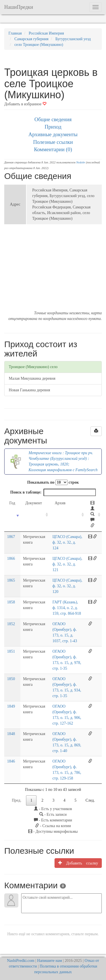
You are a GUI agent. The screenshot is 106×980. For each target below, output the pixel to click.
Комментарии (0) (53, 149)
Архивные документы (53, 134)
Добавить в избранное (25, 104)
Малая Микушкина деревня (32, 378)
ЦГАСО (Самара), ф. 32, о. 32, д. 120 (67, 586)
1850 (11, 679)
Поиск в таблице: (53, 492)
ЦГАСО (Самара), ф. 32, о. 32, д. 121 (67, 564)
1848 (11, 734)
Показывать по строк (53, 482)
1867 (11, 537)
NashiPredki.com (21, 961)
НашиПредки (19, 7)
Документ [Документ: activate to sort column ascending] (34, 503)
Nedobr (81, 162)
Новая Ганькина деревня (29, 390)
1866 (11, 559)
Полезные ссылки (53, 142)
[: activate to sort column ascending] (94, 515)
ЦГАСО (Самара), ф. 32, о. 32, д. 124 (67, 542)
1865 (11, 580)
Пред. (17, 800)
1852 (11, 624)
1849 (11, 706)
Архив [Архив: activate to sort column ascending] (60, 503)
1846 (11, 761)
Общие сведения (53, 119)
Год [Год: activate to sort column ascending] (12, 503)
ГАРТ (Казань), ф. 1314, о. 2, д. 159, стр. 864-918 (67, 608)
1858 (11, 602)
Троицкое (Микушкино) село (33, 367)
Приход (53, 127)
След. (90, 800)
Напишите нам (49, 961)
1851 (11, 651)
